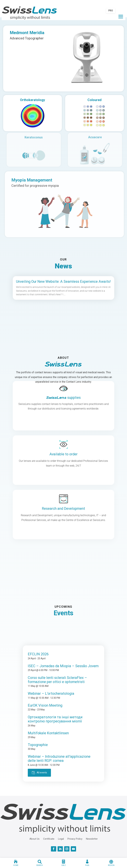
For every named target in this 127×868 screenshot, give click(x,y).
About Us (34, 839)
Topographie (38, 745)
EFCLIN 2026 (38, 654)
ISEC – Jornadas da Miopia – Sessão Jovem (63, 666)
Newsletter (92, 839)
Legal (61, 839)
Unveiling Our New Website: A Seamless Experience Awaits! (63, 282)
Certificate (49, 839)
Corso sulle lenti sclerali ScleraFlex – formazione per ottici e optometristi (57, 680)
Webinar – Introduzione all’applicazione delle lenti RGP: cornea (59, 759)
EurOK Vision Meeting (45, 705)
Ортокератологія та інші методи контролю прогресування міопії (55, 719)
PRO (111, 11)
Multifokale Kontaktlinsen (48, 733)
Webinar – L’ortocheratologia (51, 693)
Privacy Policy (75, 839)
